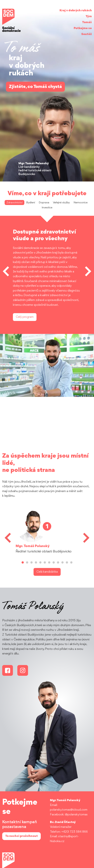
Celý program (25, 317)
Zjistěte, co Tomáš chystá (35, 87)
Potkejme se (83, 28)
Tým (89, 16)
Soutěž (87, 34)
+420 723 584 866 (75, 832)
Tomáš (87, 22)
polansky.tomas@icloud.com (69, 810)
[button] (6, 271)
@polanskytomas (76, 815)
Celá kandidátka (47, 572)
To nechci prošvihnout (21, 836)
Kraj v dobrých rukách (76, 10)
